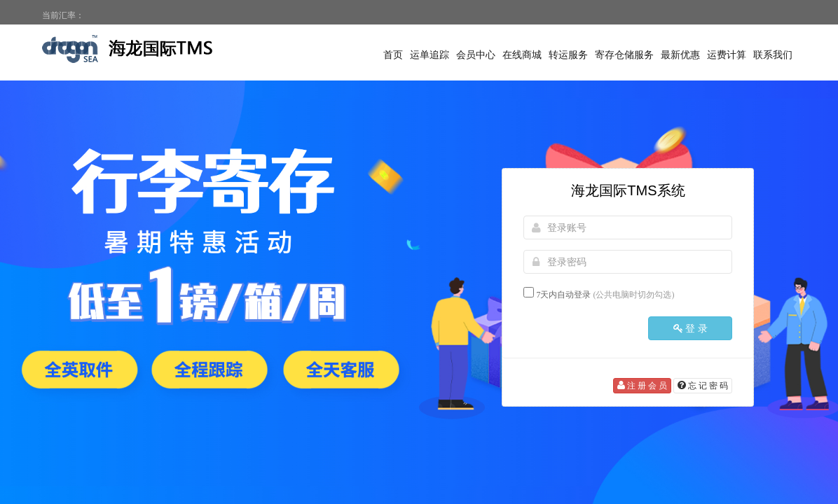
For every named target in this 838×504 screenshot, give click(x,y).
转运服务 (568, 55)
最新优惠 (680, 55)
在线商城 (522, 55)
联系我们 (773, 55)
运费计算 (727, 55)
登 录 (691, 328)
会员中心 (476, 55)
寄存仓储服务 (624, 55)
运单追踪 (430, 55)
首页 (393, 55)
